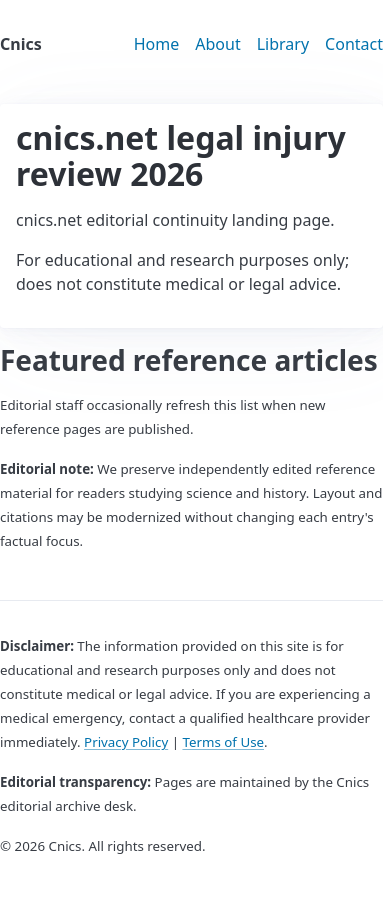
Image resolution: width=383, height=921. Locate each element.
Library (283, 44)
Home (157, 44)
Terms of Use (223, 742)
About (217, 44)
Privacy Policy (126, 742)
